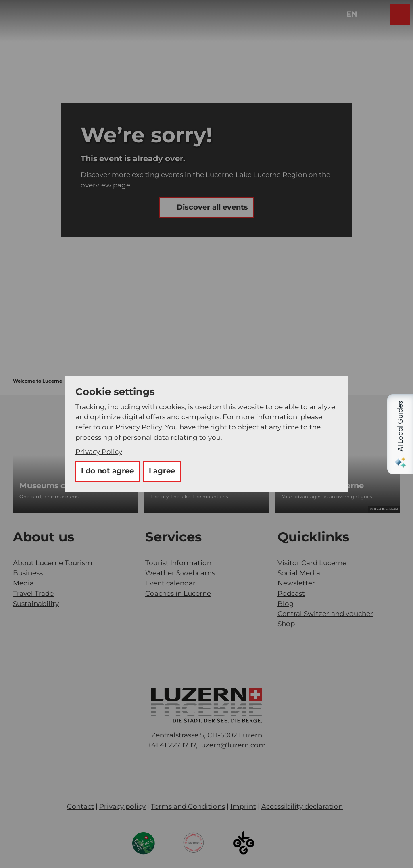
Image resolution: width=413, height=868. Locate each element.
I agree (162, 471)
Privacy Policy (99, 452)
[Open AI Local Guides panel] (400, 434)
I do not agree (107, 471)
